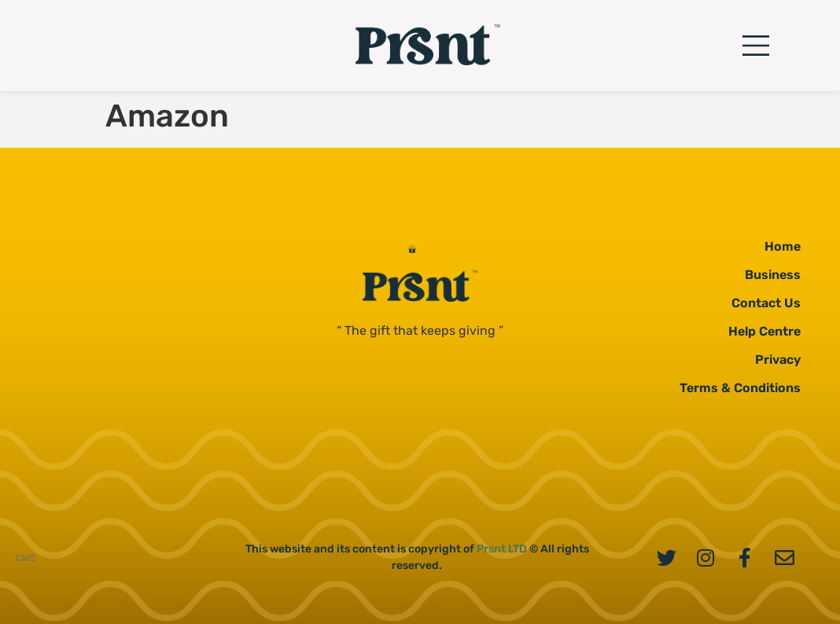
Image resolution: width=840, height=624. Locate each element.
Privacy (778, 360)
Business (773, 275)
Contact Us (766, 303)
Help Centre (764, 331)
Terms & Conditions (740, 388)
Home (783, 246)
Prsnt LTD (502, 549)
